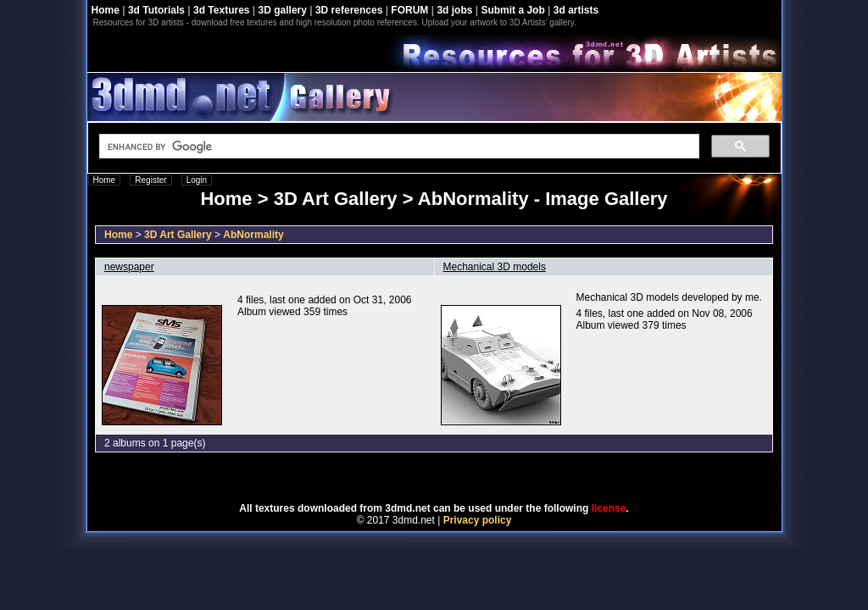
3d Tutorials (156, 10)
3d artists (576, 10)
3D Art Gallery (178, 235)
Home (106, 10)
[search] (398, 147)
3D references (349, 10)
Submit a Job (512, 10)
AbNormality (253, 235)
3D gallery (283, 10)
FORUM (409, 10)
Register (150, 180)
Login (197, 180)
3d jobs (454, 10)
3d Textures (221, 10)
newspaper (129, 267)
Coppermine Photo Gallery (455, 478)
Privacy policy (478, 520)
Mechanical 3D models (495, 267)
